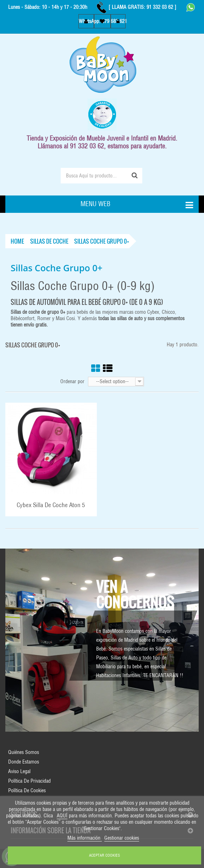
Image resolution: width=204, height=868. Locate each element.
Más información (85, 838)
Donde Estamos (24, 762)
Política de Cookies (27, 790)
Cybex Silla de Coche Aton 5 (51, 505)
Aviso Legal (19, 771)
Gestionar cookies (122, 838)
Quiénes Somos (24, 752)
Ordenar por (72, 381)
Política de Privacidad (29, 781)
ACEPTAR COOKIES (104, 855)
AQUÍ (62, 816)
